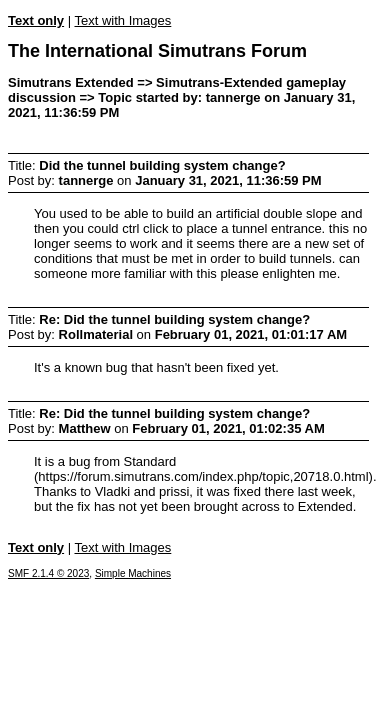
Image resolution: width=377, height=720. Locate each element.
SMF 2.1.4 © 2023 (48, 573)
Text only (36, 20)
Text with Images (122, 20)
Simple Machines (133, 573)
